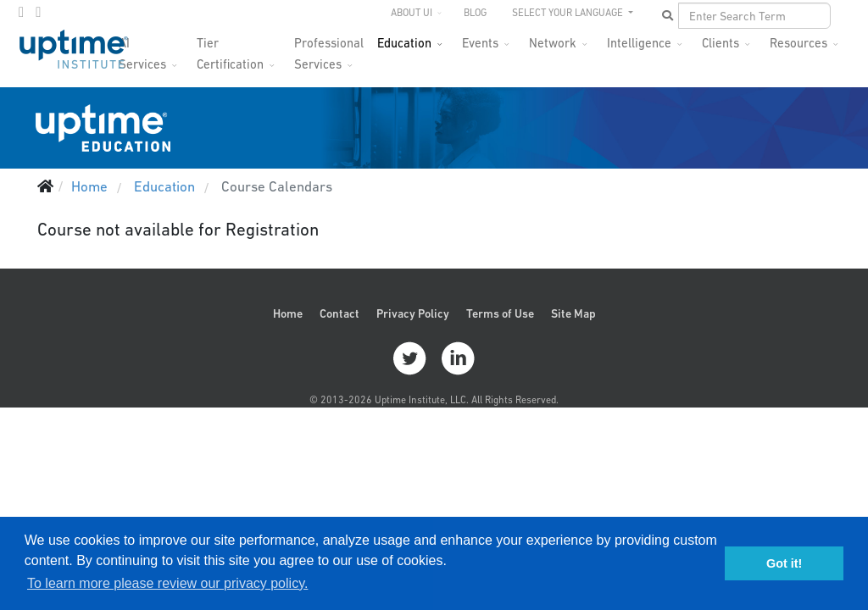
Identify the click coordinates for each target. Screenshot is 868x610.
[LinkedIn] (38, 12)
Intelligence (639, 43)
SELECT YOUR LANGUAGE (569, 13)
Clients (721, 43)
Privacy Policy (413, 313)
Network (553, 43)
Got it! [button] (784, 563)
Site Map (573, 313)
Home (288, 313)
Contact (339, 313)
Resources (798, 43)
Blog (475, 13)
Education (404, 43)
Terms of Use (500, 313)
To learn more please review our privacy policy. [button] (167, 583)
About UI (412, 13)
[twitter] (21, 12)
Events (480, 43)
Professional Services (329, 48)
